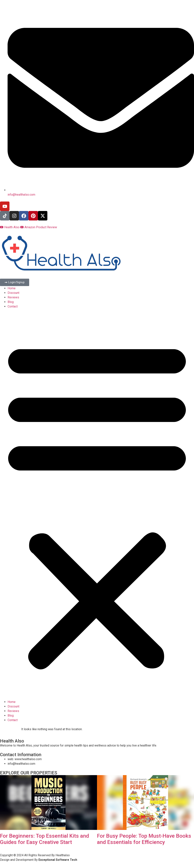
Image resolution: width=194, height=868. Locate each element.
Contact (13, 306)
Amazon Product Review (39, 227)
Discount (13, 293)
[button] (97, 504)
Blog (11, 302)
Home (12, 288)
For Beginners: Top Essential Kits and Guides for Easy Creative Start (45, 839)
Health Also (10, 227)
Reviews (13, 297)
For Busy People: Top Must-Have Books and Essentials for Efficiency (144, 839)
